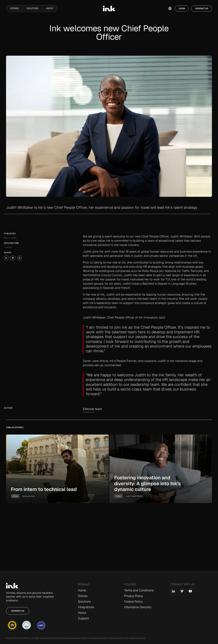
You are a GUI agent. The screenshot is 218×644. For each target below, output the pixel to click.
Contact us (18, 613)
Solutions (32, 8)
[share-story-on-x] (13, 258)
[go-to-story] (57, 471)
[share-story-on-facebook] (6, 258)
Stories (15, 8)
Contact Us (202, 8)
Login (182, 8)
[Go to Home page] (12, 588)
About (50, 8)
